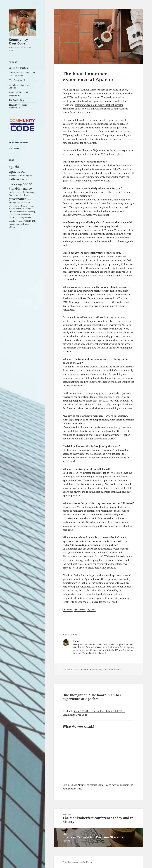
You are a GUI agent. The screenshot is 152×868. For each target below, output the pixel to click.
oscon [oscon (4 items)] (12, 217)
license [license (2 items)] (26, 206)
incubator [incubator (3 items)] (26, 203)
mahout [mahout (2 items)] (12, 209)
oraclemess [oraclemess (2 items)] (26, 215)
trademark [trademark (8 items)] (29, 221)
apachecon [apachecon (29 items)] (18, 171)
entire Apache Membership (103, 594)
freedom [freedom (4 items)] (24, 195)
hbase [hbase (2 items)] (19, 203)
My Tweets (14, 148)
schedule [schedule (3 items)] (13, 221)
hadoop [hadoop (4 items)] (13, 203)
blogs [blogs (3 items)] (20, 185)
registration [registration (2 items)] (26, 218)
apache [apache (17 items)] (14, 167)
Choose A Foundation (18, 68)
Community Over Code (18, 41)
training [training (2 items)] (12, 224)
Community (97, 669)
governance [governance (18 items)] (18, 199)
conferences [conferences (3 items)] (14, 192)
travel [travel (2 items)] (18, 224)
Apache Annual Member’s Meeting (91, 90)
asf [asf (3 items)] (21, 176)
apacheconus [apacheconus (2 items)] (14, 176)
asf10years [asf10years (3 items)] (27, 176)
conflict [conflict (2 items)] (23, 192)
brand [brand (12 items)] (13, 188)
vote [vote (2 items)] (28, 224)
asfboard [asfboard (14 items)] (15, 179)
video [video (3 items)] (23, 224)
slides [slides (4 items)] (20, 221)
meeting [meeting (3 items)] (19, 209)
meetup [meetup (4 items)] (13, 212)
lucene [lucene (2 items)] (32, 206)
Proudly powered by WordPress (77, 862)
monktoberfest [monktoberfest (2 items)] (15, 215)
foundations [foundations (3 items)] (14, 195)
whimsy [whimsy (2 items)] (12, 227)
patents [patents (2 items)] (18, 218)
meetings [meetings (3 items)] (27, 209)
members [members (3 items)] (21, 212)
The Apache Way (17, 100)
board (118, 669)
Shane (85, 669)
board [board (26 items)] (27, 184)
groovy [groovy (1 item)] (29, 200)
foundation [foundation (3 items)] (31, 192)
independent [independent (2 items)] (14, 206)
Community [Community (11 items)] (25, 188)
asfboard (111, 669)
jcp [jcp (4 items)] (21, 206)
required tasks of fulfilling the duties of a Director (107, 367)
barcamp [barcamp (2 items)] (25, 180)
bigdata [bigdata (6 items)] (13, 184)
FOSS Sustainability (18, 80)
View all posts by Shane (93, 653)
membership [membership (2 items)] (30, 212)
